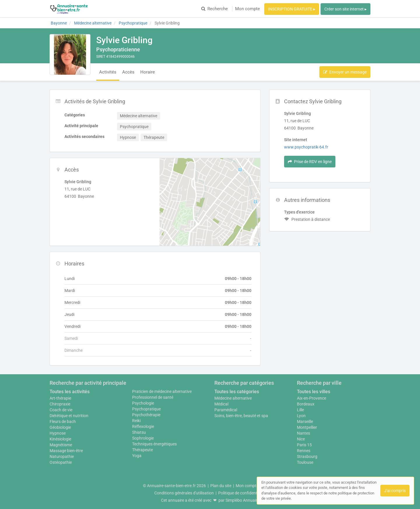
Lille (300, 410)
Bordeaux (306, 404)
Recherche (215, 9)
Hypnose (58, 433)
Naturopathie (62, 456)
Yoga (137, 456)
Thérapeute (142, 450)
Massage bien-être (66, 451)
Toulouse (305, 462)
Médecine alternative (233, 398)
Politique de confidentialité (242, 493)
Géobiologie (60, 427)
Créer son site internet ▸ (345, 9)
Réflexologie (143, 426)
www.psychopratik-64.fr (306, 147)
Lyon (301, 416)
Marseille (305, 421)
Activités (108, 72)
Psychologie (143, 403)
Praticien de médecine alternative (162, 391)
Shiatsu (139, 432)
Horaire (148, 72)
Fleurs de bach (63, 421)
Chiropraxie (60, 404)
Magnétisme (61, 445)
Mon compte (247, 9)
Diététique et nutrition (69, 416)
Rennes (304, 451)
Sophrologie (143, 438)
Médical (221, 404)
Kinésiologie (60, 439)
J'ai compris (395, 491)
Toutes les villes (314, 392)
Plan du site (221, 486)
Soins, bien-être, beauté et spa (241, 416)
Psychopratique (146, 409)
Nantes (303, 433)
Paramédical (226, 410)
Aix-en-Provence (311, 398)
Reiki (136, 421)
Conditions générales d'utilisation (184, 493)
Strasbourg (307, 456)
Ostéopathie (61, 462)
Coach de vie (61, 410)
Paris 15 (304, 445)
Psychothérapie (146, 415)
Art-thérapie (60, 398)
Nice (301, 439)
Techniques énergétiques (154, 444)
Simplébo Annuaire (242, 500)
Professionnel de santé (153, 397)
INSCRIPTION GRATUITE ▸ (292, 9)
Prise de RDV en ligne (310, 162)
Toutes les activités (70, 392)
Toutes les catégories (237, 392)
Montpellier (307, 427)
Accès (128, 72)
